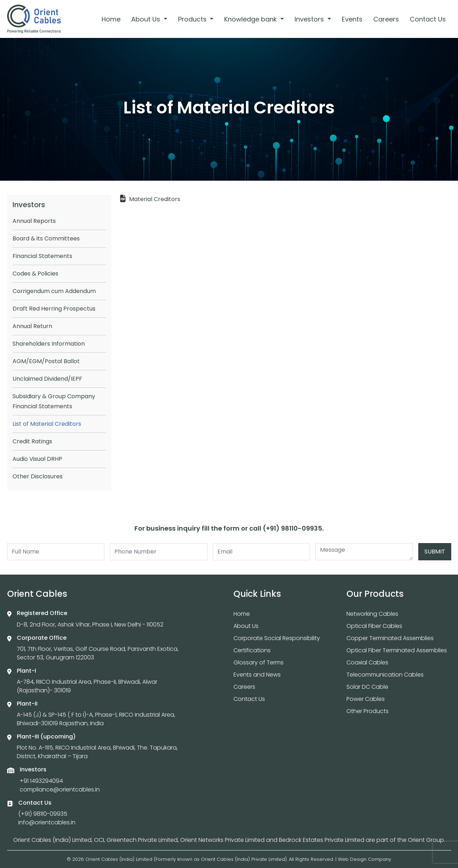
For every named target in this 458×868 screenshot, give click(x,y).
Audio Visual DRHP (37, 459)
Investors (310, 19)
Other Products (368, 711)
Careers (386, 19)
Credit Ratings (32, 441)
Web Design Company (365, 859)
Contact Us (428, 19)
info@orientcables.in (47, 822)
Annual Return (32, 326)
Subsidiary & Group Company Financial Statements (54, 401)
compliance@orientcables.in (60, 789)
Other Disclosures (38, 476)
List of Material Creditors (47, 424)
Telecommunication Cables (385, 675)
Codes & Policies (35, 274)
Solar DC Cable (367, 687)
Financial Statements (42, 256)
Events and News (257, 675)
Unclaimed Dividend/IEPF (47, 379)
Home (111, 19)
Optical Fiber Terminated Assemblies (397, 650)
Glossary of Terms (258, 662)
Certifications (252, 650)
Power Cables (366, 699)
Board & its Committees (46, 238)
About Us (147, 19)
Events (352, 19)
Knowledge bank (251, 19)
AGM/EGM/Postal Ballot (46, 361)
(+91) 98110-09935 (43, 814)
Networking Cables (372, 614)
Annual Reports (34, 221)
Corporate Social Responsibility (277, 638)
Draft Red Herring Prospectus (54, 309)
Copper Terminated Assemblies (390, 638)
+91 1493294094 (41, 781)
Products (193, 19)
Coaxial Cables (367, 662)
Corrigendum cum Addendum (54, 291)
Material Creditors (155, 199)
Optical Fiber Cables (374, 626)
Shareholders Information (49, 344)
